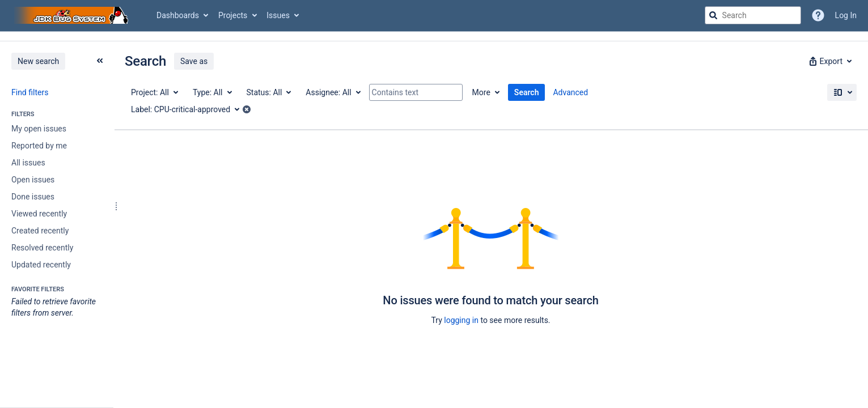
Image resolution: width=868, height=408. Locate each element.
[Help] (818, 15)
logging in (461, 320)
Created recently (40, 231)
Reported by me (39, 146)
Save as (194, 61)
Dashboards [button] (178, 15)
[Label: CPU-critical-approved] (189, 109)
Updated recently (41, 265)
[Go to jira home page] (73, 15)
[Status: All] (268, 92)
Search (527, 92)
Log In (846, 15)
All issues (28, 163)
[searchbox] (753, 15)
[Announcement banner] (434, 37)
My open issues (39, 129)
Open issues (33, 180)
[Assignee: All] (332, 92)
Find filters (30, 92)
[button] (829, 61)
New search (38, 61)
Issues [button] (278, 15)
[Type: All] (212, 92)
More (481, 92)
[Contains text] (416, 92)
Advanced (570, 92)
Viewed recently (39, 214)
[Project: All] (154, 92)
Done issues (33, 197)
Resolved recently (42, 248)
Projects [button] (233, 15)
